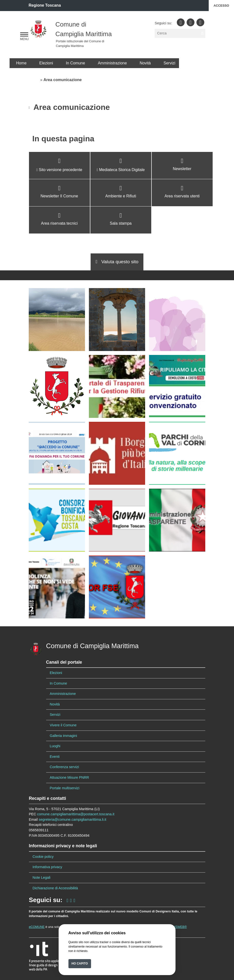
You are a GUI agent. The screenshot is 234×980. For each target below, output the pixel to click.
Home (21, 63)
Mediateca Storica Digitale (122, 170)
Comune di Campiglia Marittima (92, 646)
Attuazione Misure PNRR (69, 777)
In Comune (75, 63)
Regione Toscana (45, 5)
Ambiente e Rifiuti (121, 196)
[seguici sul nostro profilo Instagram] (71, 900)
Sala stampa (121, 223)
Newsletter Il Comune (59, 196)
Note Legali (42, 878)
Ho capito (80, 964)
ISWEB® (181, 927)
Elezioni (46, 63)
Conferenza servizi (64, 767)
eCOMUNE (37, 927)
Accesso (221, 6)
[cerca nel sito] (202, 33)
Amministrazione (112, 63)
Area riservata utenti (182, 196)
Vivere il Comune (63, 725)
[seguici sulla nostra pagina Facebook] (67, 900)
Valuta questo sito (117, 262)
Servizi (169, 63)
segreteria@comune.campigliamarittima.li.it (72, 819)
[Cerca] (180, 33)
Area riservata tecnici (59, 223)
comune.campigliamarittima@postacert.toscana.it (76, 814)
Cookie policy (43, 857)
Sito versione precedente (61, 170)
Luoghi (55, 746)
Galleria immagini (63, 736)
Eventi (55, 757)
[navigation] (24, 35)
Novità (145, 63)
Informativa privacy (48, 867)
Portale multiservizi (65, 788)
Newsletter (182, 169)
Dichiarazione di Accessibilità (55, 888)
